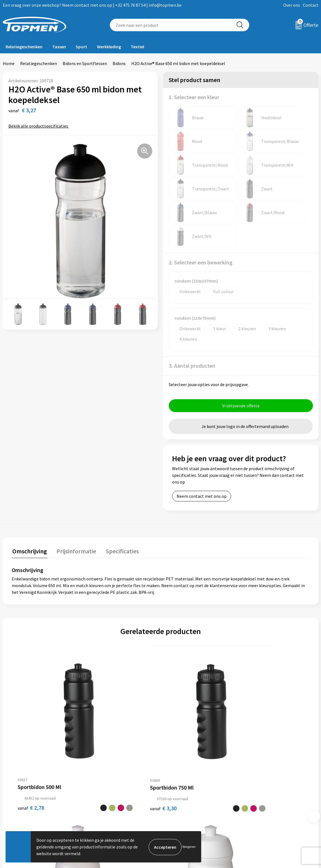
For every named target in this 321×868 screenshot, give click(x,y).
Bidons (119, 63)
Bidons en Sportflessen (85, 63)
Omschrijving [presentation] (29, 503)
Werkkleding (109, 47)
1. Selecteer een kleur (194, 97)
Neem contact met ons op (202, 449)
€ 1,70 (174, 705)
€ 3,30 (100, 705)
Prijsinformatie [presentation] (75, 503)
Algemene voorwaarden (268, 769)
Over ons (292, 5)
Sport (81, 47)
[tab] (29, 504)
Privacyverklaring (262, 786)
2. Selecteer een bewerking (201, 215)
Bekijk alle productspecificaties (40, 126)
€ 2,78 (25, 705)
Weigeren (189, 847)
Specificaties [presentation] (119, 503)
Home (9, 63)
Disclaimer (256, 795)
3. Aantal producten (192, 318)
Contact (311, 5)
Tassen (59, 47)
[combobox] (170, 25)
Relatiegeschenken (24, 47)
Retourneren (180, 778)
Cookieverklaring (262, 778)
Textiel (137, 47)
